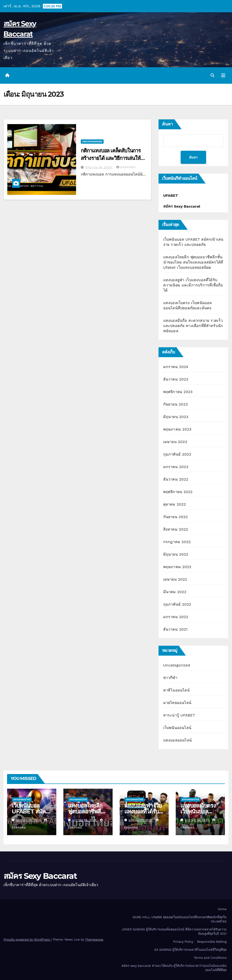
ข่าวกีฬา (170, 678)
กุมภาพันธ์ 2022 (177, 604)
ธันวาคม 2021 (175, 629)
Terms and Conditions (210, 958)
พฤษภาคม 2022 (177, 567)
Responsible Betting (212, 942)
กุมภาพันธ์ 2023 (177, 454)
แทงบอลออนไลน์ (177, 740)
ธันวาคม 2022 (176, 479)
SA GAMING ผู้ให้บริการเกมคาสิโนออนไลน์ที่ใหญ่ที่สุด (190, 950)
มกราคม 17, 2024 (141, 820)
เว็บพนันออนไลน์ (177, 728)
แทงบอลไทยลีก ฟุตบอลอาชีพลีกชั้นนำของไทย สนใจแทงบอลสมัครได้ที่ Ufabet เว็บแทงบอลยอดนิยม (193, 262)
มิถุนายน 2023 (176, 417)
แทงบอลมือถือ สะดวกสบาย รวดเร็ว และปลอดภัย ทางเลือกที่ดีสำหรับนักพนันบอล (193, 326)
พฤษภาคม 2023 (177, 429)
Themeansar (94, 940)
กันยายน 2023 (176, 404)
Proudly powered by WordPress (27, 940)
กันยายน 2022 (176, 517)
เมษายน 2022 (175, 579)
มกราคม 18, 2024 (85, 820)
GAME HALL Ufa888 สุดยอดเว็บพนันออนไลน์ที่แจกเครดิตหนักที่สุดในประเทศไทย (180, 919)
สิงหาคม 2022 (176, 529)
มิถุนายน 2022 (176, 554)
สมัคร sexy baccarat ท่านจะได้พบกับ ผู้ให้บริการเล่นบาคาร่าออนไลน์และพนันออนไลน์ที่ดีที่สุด (174, 968)
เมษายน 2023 (175, 442)
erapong (126, 167)
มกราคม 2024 (176, 367)
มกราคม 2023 (176, 467)
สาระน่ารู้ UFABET (179, 715)
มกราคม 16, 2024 (197, 820)
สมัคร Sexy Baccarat (40, 876)
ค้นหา (167, 124)
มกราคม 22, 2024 (29, 820)
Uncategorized (92, 141)
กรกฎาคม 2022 (177, 542)
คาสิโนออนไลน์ (176, 690)
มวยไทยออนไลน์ (177, 703)
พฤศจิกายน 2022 (178, 492)
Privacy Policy (183, 942)
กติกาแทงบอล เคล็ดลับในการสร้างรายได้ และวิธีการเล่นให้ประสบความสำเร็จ (111, 158)
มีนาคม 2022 (175, 592)
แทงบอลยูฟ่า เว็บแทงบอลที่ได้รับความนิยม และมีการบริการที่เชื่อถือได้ (193, 285)
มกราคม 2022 (176, 617)
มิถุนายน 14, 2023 (99, 167)
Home (222, 909)
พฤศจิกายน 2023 (178, 392)
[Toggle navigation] (223, 75)
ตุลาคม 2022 (175, 504)
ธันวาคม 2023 (176, 379)
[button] (212, 75)
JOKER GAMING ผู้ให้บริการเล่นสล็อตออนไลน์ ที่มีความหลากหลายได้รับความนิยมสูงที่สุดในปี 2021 (174, 932)
